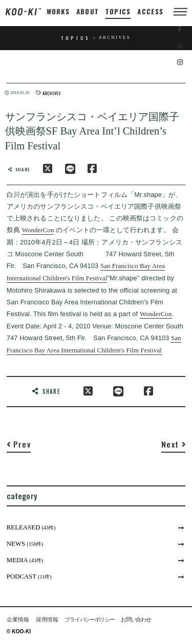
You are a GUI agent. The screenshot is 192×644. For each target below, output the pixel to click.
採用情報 (47, 620)
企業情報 (18, 620)
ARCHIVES (51, 93)
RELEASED (31, 527)
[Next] (173, 446)
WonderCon (38, 230)
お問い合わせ (136, 620)
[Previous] (19, 446)
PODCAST (29, 576)
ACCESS (151, 12)
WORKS (58, 12)
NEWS (25, 544)
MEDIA (25, 560)
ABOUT (88, 12)
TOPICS (119, 12)
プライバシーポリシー (89, 620)
